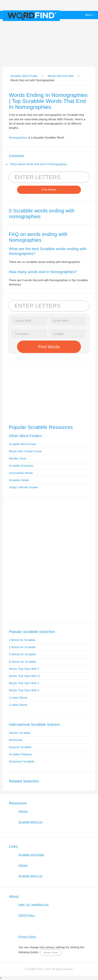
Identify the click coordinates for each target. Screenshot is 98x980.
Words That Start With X (24, 690)
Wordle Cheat (17, 459)
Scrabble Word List (30, 822)
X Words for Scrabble (22, 654)
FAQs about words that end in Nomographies (39, 164)
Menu (89, 15)
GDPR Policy (27, 915)
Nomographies (18, 138)
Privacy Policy (27, 937)
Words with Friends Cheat (25, 451)
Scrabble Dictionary (21, 466)
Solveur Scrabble (20, 733)
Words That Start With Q (24, 676)
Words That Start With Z (24, 669)
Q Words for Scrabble (22, 662)
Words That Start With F (24, 683)
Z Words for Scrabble (22, 647)
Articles (23, 811)
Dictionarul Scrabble (22, 762)
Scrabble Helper (19, 480)
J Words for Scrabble (22, 640)
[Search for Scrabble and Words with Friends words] (49, 177)
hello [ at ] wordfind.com (33, 905)
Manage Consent (51, 953)
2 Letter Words (18, 698)
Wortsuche (16, 740)
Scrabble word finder (31, 855)
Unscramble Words (21, 473)
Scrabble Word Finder (23, 444)
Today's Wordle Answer (24, 487)
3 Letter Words (18, 705)
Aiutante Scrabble (20, 747)
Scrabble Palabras (20, 754)
